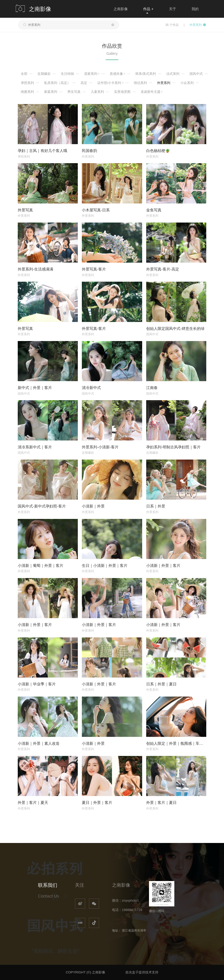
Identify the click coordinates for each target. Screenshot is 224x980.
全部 (24, 74)
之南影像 (121, 9)
